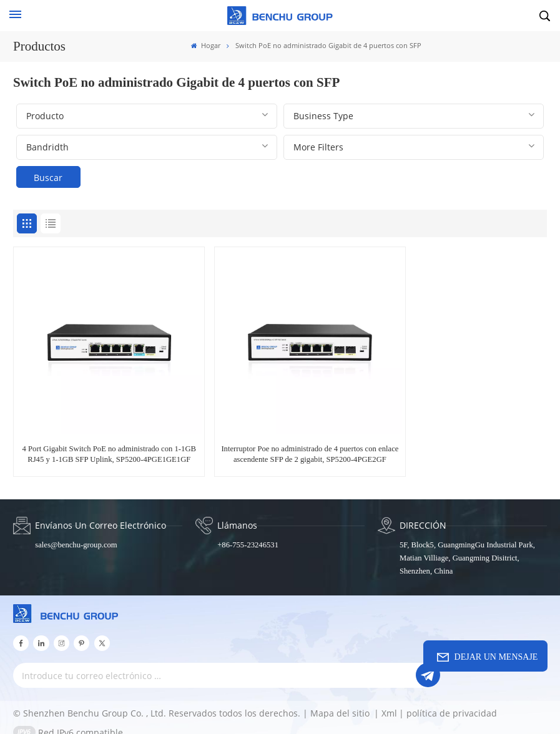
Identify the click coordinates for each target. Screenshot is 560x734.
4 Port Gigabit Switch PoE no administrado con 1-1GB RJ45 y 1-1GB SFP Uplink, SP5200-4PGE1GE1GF (99, 440)
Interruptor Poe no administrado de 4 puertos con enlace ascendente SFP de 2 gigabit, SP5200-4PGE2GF (280, 440)
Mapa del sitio (341, 702)
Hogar (206, 46)
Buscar (48, 178)
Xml (389, 702)
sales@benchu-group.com (76, 535)
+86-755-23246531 (248, 535)
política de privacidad (452, 702)
